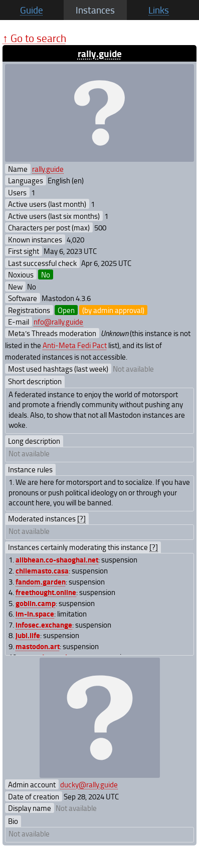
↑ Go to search (34, 38)
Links (159, 10)
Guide (32, 10)
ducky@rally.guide (89, 784)
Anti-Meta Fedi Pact (75, 345)
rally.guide (100, 53)
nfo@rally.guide (58, 322)
